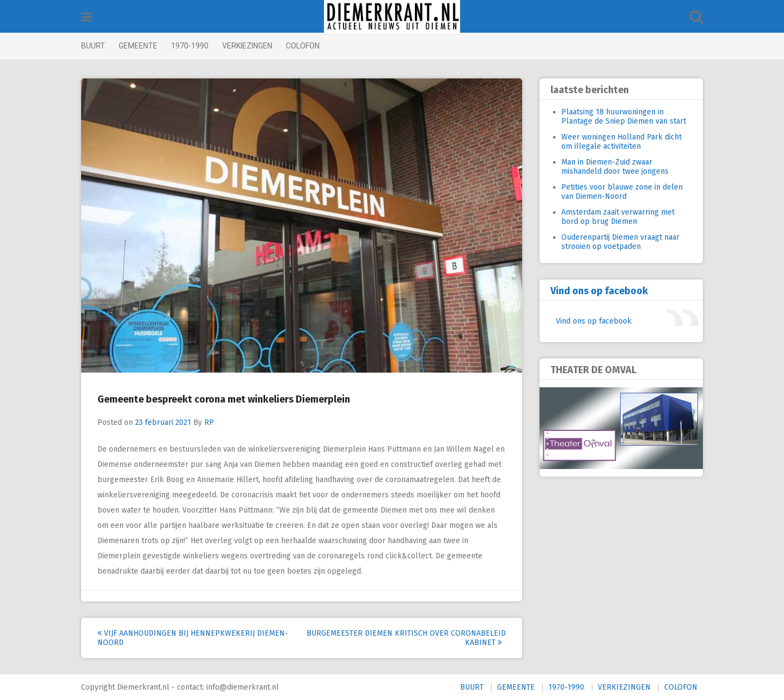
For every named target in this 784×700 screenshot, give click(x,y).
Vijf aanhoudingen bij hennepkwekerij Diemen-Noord (193, 638)
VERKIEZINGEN (247, 46)
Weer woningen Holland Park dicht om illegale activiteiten (621, 142)
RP (209, 422)
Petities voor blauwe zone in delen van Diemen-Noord (622, 192)
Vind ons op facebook (599, 291)
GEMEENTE (138, 46)
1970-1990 (190, 46)
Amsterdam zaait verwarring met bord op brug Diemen (618, 217)
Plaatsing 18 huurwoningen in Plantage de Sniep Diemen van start (624, 117)
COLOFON (303, 46)
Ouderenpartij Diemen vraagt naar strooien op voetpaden (620, 242)
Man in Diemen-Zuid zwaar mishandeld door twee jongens (615, 167)
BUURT (93, 46)
